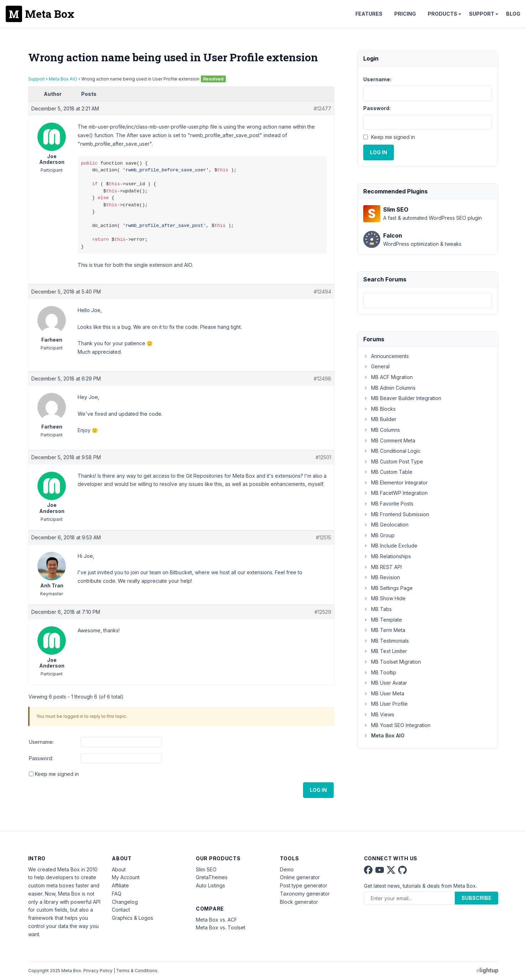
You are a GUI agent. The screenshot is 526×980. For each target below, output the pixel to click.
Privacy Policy (98, 971)
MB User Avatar (385, 683)
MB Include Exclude (390, 546)
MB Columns (382, 430)
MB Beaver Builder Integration (402, 398)
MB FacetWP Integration (395, 493)
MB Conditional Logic (392, 451)
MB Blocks (379, 409)
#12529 (323, 612)
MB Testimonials (386, 641)
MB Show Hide (384, 598)
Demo (287, 869)
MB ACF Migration (388, 377)
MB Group (379, 535)
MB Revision (382, 577)
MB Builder (380, 419)
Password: (41, 758)
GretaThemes (212, 877)
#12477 (322, 108)
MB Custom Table (388, 472)
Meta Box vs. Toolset (221, 927)
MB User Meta (384, 693)
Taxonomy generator (305, 894)
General (376, 366)
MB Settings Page (388, 588)
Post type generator (304, 885)
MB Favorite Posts (388, 504)
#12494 (322, 292)
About (119, 869)
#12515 (324, 537)
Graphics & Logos (132, 918)
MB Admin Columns (389, 388)
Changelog (125, 902)
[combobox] (428, 300)
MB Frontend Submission (396, 514)
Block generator (299, 902)
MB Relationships (387, 556)
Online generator (300, 877)
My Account (126, 877)
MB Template (383, 620)
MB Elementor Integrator (395, 483)
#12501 (323, 457)
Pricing (405, 14)
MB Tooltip (380, 672)
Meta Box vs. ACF (217, 920)
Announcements (386, 356)
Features (369, 14)
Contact (121, 910)
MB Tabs (377, 609)
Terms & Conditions (137, 971)
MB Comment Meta (389, 440)
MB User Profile (386, 704)
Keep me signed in (57, 774)
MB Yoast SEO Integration (397, 725)
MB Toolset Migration (392, 662)
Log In (318, 790)
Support (482, 14)
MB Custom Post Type (393, 462)
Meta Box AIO (63, 79)
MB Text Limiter (385, 651)
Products (442, 14)
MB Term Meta (384, 630)
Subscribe (476, 898)
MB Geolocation (386, 525)
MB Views (379, 714)
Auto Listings (210, 885)
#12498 (322, 378)
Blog (513, 14)
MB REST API (382, 567)
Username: (41, 742)
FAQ (117, 894)
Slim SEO (206, 869)
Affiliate (120, 885)
